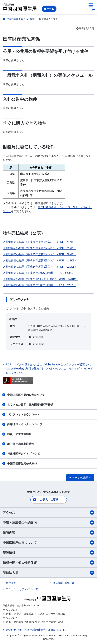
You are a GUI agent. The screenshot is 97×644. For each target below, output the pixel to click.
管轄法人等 (48, 573)
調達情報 (48, 552)
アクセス (48, 513)
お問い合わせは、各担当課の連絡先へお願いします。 (35, 630)
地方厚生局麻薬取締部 (21, 444)
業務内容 (48, 533)
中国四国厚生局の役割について (26, 395)
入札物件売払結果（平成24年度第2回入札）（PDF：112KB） (40, 260)
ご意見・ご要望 (49, 500)
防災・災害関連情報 (19, 434)
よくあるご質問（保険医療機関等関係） (32, 405)
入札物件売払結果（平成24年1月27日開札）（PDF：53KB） (39, 273)
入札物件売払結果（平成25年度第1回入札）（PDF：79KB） (39, 254)
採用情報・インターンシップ (25, 424)
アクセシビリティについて (22, 589)
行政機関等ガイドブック (24, 454)
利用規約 (11, 583)
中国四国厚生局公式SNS (22, 463)
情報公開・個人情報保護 (48, 562)
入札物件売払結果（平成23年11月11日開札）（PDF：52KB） (40, 279)
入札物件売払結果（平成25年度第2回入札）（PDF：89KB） (39, 248)
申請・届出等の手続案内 (48, 523)
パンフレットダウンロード (23, 414)
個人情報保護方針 (64, 583)
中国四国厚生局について (48, 542)
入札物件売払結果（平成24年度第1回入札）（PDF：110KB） (40, 267)
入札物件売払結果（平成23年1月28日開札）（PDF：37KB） (39, 285)
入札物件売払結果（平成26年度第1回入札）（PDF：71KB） (39, 242)
